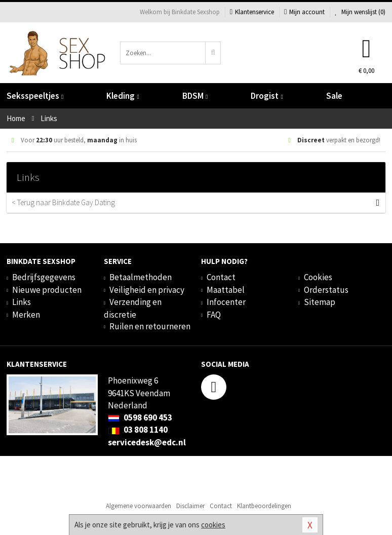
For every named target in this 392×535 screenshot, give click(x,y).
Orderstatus (326, 290)
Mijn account (304, 12)
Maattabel (226, 290)
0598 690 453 (140, 417)
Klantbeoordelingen (264, 506)
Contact (221, 277)
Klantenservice (252, 12)
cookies (213, 525)
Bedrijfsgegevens (44, 277)
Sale (334, 96)
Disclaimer (190, 506)
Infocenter (226, 302)
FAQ (214, 315)
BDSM (195, 96)
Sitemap (320, 302)
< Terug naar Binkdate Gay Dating (191, 203)
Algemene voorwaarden (139, 506)
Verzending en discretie (133, 308)
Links (22, 302)
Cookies (318, 277)
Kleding (123, 96)
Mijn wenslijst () (360, 12)
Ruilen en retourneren (150, 326)
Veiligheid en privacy (147, 290)
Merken (26, 315)
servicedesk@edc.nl (147, 442)
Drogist (267, 96)
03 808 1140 (138, 430)
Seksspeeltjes (35, 96)
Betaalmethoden (141, 277)
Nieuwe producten (47, 290)
